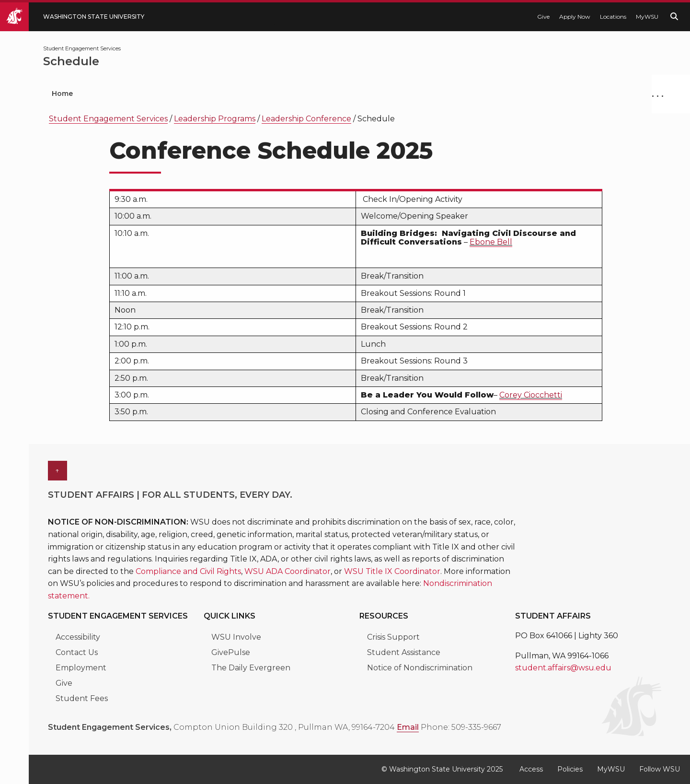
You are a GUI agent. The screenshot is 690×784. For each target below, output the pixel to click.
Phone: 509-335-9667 (461, 727)
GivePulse (231, 652)
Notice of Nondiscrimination (420, 668)
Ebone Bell (491, 242)
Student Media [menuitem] (576, 94)
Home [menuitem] (62, 94)
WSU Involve (236, 637)
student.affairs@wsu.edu (563, 668)
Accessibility (78, 637)
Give (543, 17)
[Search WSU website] (674, 17)
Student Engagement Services (108, 119)
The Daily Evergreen (251, 668)
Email (408, 727)
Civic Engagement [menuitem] (362, 94)
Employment (81, 668)
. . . (658, 94)
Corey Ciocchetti (531, 395)
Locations (613, 17)
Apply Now (575, 17)
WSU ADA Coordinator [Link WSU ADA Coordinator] (287, 571)
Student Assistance (404, 652)
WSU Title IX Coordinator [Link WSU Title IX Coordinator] (392, 571)
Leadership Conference (306, 119)
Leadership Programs (215, 119)
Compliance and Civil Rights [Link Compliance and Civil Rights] (188, 571)
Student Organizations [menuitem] (144, 94)
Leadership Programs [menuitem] (257, 94)
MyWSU (647, 17)
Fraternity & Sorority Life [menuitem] (473, 94)
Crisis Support (393, 637)
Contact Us (77, 652)
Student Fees (82, 698)
